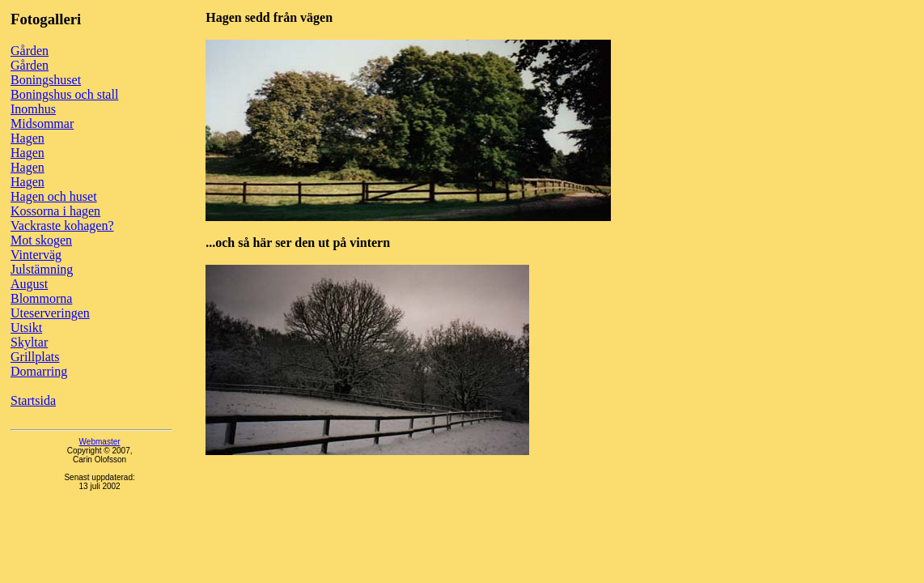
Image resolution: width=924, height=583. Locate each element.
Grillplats (35, 357)
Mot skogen (41, 240)
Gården (30, 51)
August (29, 284)
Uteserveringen (50, 313)
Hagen (28, 138)
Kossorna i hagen (55, 211)
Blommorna (41, 298)
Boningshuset (46, 80)
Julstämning (42, 269)
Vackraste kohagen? (62, 226)
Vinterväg (36, 255)
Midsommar (42, 123)
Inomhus (33, 109)
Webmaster (100, 442)
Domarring (39, 371)
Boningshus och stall (64, 94)
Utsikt (26, 328)
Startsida (33, 400)
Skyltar (29, 342)
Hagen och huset (54, 196)
